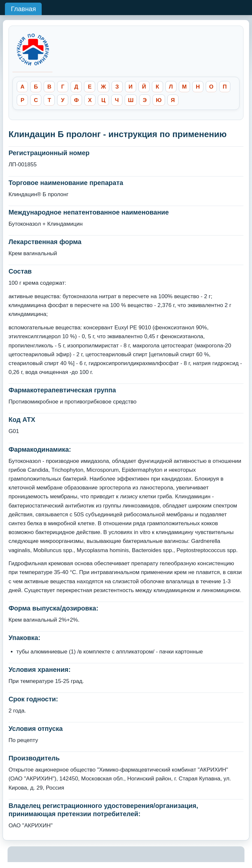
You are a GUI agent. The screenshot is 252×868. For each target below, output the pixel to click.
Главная (23, 9)
